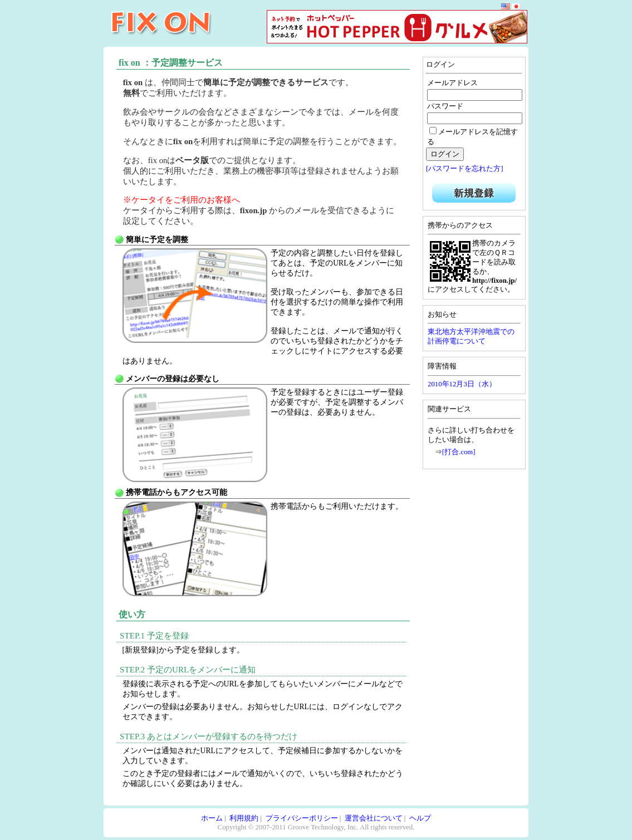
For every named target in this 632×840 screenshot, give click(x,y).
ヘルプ (420, 818)
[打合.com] (459, 452)
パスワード (445, 106)
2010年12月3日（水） (462, 384)
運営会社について (374, 818)
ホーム (212, 818)
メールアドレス (452, 83)
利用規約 (244, 818)
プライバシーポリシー (302, 818)
